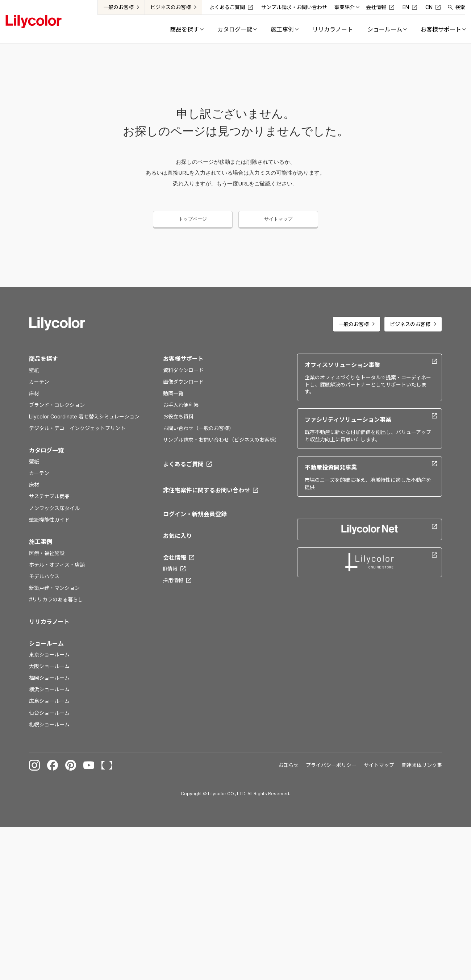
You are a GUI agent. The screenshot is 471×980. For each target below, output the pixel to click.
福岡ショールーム (49, 678)
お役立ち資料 (178, 416)
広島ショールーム (49, 701)
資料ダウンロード (183, 370)
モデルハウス (44, 576)
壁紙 (34, 370)
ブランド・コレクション (57, 405)
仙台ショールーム (49, 713)
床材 (34, 393)
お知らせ (288, 765)
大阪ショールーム (49, 666)
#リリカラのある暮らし (56, 599)
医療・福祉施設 (47, 553)
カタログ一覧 (46, 450)
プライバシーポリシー (331, 765)
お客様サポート (183, 359)
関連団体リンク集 (422, 765)
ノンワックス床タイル (54, 508)
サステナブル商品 (49, 496)
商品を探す (43, 359)
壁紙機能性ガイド (49, 520)
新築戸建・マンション (54, 588)
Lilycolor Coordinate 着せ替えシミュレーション (84, 416)
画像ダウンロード (183, 382)
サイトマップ (278, 219)
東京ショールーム (49, 654)
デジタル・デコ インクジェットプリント (77, 428)
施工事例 (41, 542)
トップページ (193, 219)
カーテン (39, 382)
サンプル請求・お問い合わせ (295, 7)
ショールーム (46, 643)
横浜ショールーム (49, 689)
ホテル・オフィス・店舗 (57, 565)
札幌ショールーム (49, 724)
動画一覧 (173, 393)
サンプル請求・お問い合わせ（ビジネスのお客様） (221, 440)
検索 (460, 7)
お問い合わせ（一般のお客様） (199, 428)
